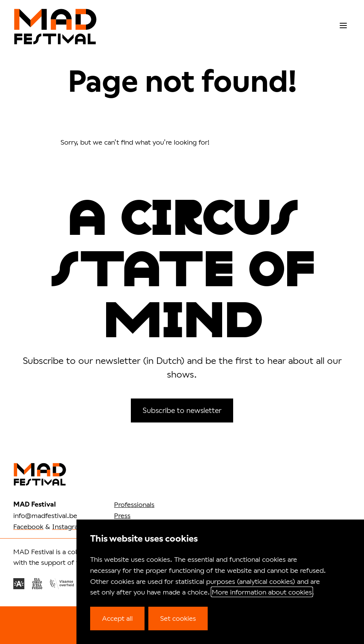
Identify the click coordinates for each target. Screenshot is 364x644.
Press (122, 515)
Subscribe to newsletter (182, 410)
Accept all (117, 618)
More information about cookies (262, 592)
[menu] (343, 26)
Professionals (134, 504)
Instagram (68, 526)
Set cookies (178, 618)
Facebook (28, 526)
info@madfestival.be (45, 515)
